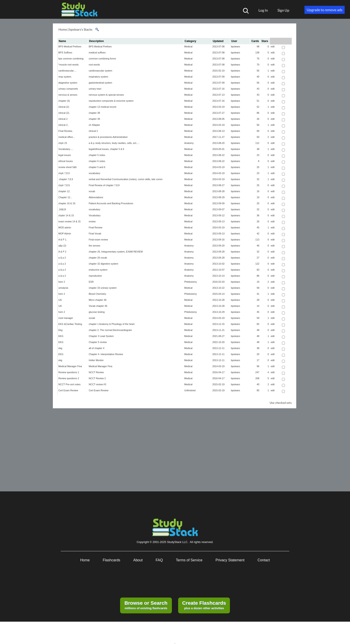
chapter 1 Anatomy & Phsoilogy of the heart (112, 324)
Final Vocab (95, 234)
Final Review (96, 227)
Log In (263, 10)
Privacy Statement (230, 560)
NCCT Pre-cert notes (70, 384)
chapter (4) (64, 101)
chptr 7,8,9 (64, 173)
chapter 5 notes (97, 155)
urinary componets (68, 89)
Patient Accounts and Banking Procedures (111, 203)
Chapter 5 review (98, 342)
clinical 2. (63, 119)
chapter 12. (64, 191)
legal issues (65, 155)
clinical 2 (93, 131)
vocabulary (95, 173)
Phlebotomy (191, 282)
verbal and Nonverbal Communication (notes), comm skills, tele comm (126, 179)
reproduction (95, 276)
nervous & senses (68, 95)
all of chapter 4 (97, 348)
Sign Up (283, 10)
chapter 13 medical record (103, 107)
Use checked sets (281, 403)
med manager (66, 318)
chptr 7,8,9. (64, 185)
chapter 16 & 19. (67, 203)
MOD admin (65, 227)
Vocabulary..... (66, 149)
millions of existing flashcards (146, 605)
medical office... (67, 137)
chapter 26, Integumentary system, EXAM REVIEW (116, 252)
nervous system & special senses (106, 95)
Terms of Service (189, 560)
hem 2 (62, 282)
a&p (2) (62, 246)
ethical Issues (66, 161)
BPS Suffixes (65, 53)
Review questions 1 (69, 372)
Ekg (60, 330)
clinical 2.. (64, 125)
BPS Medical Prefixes (70, 46)
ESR (91, 282)
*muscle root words (69, 65)
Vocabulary (95, 215)
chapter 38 (94, 113)
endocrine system (98, 270)
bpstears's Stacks (81, 29)
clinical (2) (64, 107)
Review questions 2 (69, 378)
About (138, 560)
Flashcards (111, 560)
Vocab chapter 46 (98, 306)
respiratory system (99, 77)
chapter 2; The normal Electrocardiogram (110, 330)
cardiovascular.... (67, 71)
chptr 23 (63, 143)
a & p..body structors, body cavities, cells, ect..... (114, 143)
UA (60, 300)
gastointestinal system (101, 83)
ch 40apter (94, 125)
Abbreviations (96, 197)
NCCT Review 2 (97, 378)
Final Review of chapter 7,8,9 (104, 185)
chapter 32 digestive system (104, 264)
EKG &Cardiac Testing (70, 324)
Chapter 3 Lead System (101, 336)
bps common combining (71, 59)
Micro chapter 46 (98, 300)
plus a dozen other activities (204, 605)
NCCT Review (96, 372)
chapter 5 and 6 (97, 167)
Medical (189, 46)
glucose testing (97, 312)
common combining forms (102, 59)
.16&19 (62, 209)
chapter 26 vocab (98, 258)
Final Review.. (66, 131)
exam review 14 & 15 (70, 221)
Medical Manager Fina (70, 366)
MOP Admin (65, 234)
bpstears (236, 46)
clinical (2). (64, 113)
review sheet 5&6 (68, 167)
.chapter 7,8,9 (66, 179)
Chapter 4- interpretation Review (106, 354)
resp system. (65, 77)
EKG (61, 336)
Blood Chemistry (98, 294)
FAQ (159, 560)
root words (94, 65)
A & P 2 (62, 252)
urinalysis (63, 288)
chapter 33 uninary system (103, 288)
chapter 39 (94, 119)
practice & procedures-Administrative (108, 137)
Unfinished (190, 390)
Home (63, 29)
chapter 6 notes (97, 161)
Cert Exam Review (68, 390)
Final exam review (98, 240)
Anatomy (189, 143)
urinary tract (95, 89)
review (92, 221)
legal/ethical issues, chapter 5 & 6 (107, 149)
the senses (95, 246)
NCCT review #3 (98, 384)
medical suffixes (97, 53)
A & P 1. (63, 240)
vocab (92, 191)
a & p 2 (62, 258)
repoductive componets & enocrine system (111, 101)
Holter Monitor (96, 360)
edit (273, 46)
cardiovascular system (101, 71)
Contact (264, 560)
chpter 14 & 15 (66, 215)
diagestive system (68, 83)
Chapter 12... (65, 197)
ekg (60, 348)
